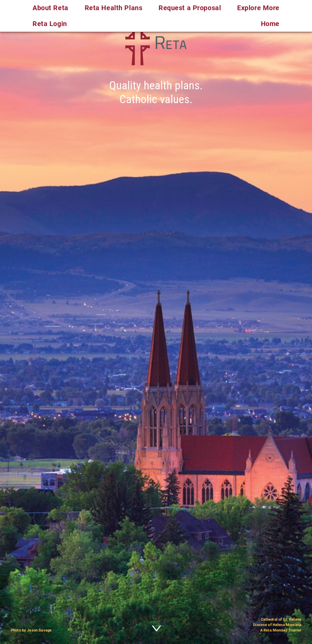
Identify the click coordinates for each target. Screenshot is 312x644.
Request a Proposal (190, 8)
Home (270, 24)
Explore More (258, 8)
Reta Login (50, 24)
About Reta (50, 8)
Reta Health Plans (114, 8)
